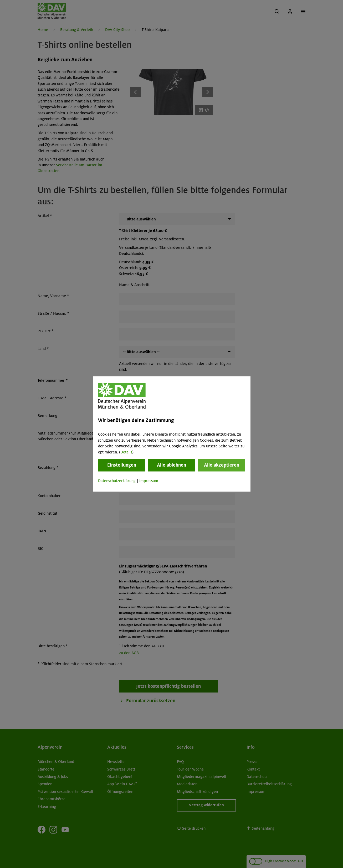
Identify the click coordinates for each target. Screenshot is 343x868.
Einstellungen (122, 465)
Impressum (149, 481)
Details (126, 452)
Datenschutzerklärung (117, 481)
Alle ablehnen (171, 465)
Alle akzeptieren (222, 465)
